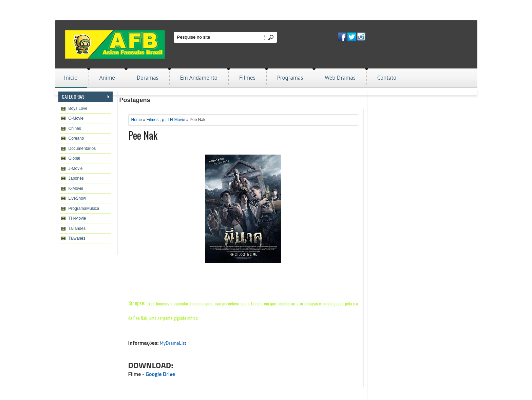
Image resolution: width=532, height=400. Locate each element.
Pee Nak (143, 135)
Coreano (76, 138)
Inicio (71, 78)
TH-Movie (77, 218)
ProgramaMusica (84, 208)
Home (137, 120)
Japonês (76, 178)
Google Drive (160, 374)
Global (74, 158)
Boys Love (78, 108)
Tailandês (77, 228)
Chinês (75, 128)
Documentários (82, 148)
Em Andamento (199, 78)
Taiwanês (77, 238)
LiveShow (77, 198)
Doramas (148, 78)
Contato (387, 78)
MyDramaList (173, 343)
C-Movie (76, 118)
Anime (107, 78)
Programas (290, 78)
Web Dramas (340, 78)
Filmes (247, 78)
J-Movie (76, 168)
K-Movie (76, 188)
